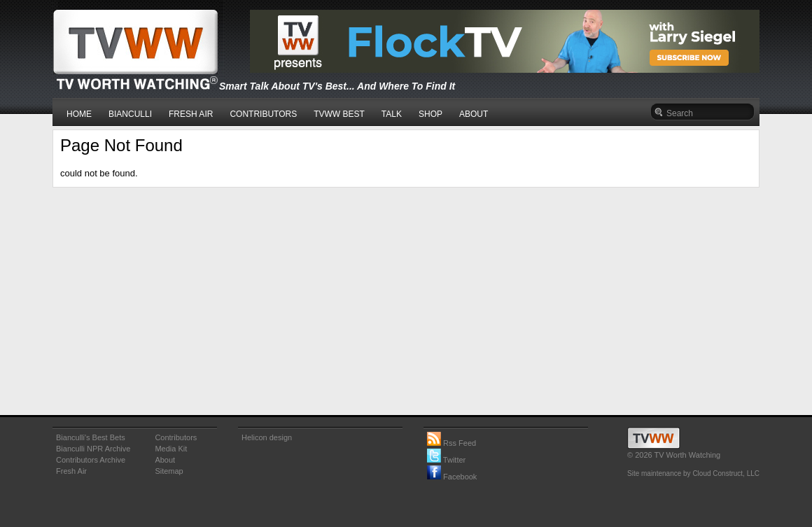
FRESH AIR (191, 114)
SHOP (430, 114)
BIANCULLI (130, 114)
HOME (79, 114)
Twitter (446, 460)
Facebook (452, 477)
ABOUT (474, 114)
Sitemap (169, 471)
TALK (392, 114)
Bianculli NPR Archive (93, 449)
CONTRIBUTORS (263, 114)
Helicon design (267, 437)
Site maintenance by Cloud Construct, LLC (693, 473)
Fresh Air (71, 471)
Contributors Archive (91, 460)
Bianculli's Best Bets (91, 437)
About (165, 460)
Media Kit (171, 449)
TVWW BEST (339, 114)
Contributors (176, 437)
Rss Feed (451, 443)
